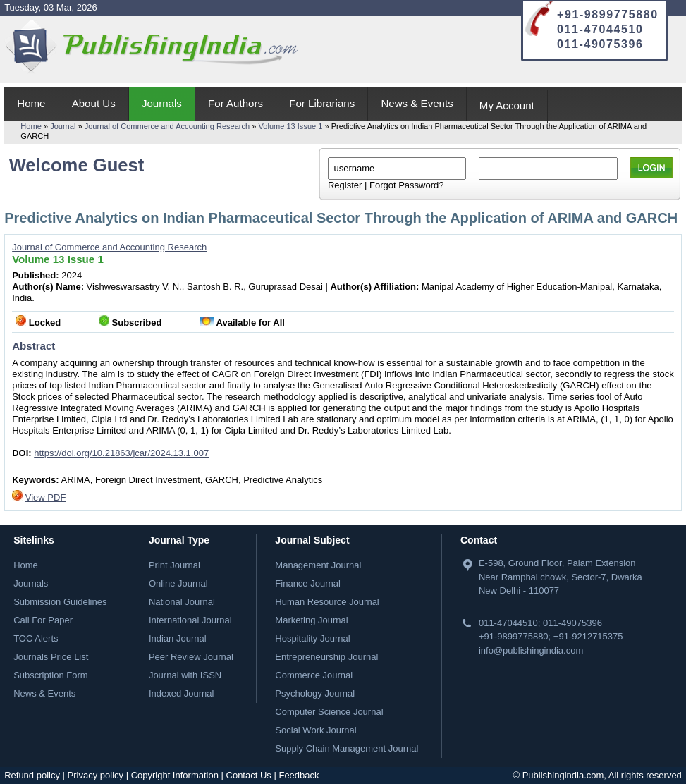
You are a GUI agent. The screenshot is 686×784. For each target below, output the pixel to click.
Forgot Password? (407, 185)
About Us (94, 103)
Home (31, 103)
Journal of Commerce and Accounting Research (167, 126)
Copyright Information (175, 775)
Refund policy (32, 775)
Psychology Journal (315, 693)
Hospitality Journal (312, 638)
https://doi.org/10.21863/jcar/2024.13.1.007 (121, 453)
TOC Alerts (36, 638)
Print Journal (174, 565)
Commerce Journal (314, 675)
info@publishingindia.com (531, 650)
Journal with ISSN (185, 675)
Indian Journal (178, 638)
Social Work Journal (316, 730)
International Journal (190, 620)
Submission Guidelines (60, 602)
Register (345, 185)
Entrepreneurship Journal (326, 657)
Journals (162, 103)
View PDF (46, 497)
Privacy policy (96, 775)
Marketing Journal (311, 620)
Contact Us (249, 775)
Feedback (299, 775)
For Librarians (322, 103)
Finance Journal (308, 583)
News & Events (417, 103)
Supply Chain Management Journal (347, 748)
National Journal (182, 602)
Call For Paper (43, 620)
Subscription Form (50, 675)
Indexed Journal (182, 693)
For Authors (235, 103)
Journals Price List (51, 657)
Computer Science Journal (329, 712)
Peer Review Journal (191, 657)
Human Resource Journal (327, 602)
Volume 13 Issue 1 (291, 126)
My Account (507, 105)
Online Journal (178, 583)
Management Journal (318, 565)
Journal (63, 126)
